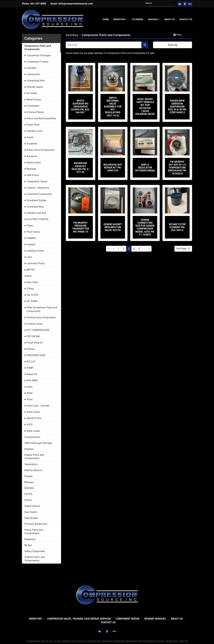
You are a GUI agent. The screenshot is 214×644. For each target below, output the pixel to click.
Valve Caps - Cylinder (38, 406)
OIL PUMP (32, 301)
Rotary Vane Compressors (41, 150)
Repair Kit (32, 374)
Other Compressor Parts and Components (42, 309)
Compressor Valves (37, 181)
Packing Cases (35, 324)
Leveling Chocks (35, 251)
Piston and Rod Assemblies (41, 118)
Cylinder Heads (35, 87)
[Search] (159, 3)
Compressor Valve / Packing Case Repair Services (79, 619)
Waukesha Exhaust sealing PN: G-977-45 (80, 168)
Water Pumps (34, 100)
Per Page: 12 (183, 249)
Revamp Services (155, 619)
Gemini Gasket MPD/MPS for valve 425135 (113, 227)
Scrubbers (32, 144)
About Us (169, 19)
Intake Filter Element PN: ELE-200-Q (177, 227)
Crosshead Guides (36, 200)
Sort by (173, 45)
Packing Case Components (41, 317)
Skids (30, 393)
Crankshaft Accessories (39, 194)
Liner (29, 257)
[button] (120, 19)
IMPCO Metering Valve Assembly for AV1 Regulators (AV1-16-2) (113, 107)
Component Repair (128, 619)
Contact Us (186, 19)
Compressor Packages (39, 55)
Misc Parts (32, 282)
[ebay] (190, 4)
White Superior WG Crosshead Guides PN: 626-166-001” (80, 107)
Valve (30, 399)
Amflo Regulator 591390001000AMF (146, 168)
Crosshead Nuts (35, 207)
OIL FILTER (32, 295)
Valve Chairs (33, 412)
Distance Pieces (35, 112)
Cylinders (138, 19)
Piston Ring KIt (35, 343)
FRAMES (31, 238)
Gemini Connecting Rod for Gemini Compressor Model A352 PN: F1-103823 (145, 227)
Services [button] (153, 19)
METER (31, 270)
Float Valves (33, 232)
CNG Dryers (33, 175)
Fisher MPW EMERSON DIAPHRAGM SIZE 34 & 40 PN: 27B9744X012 (177, 107)
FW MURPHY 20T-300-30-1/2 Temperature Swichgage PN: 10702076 (177, 168)
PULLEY (31, 362)
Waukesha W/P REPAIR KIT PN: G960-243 (113, 168)
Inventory (119, 19)
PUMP (30, 368)
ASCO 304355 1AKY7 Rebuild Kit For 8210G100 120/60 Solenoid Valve (145, 107)
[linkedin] (180, 4)
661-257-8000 (38, 4)
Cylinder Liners (35, 131)
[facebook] (185, 4)
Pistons (31, 349)
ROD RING (32, 380)
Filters (30, 226)
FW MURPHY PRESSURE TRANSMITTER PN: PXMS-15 (81, 227)
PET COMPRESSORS (38, 330)
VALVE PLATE (34, 418)
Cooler (30, 137)
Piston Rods (33, 125)
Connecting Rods (36, 81)
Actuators (32, 156)
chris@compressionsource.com (76, 4)
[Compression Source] (107, 595)
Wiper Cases (33, 431)
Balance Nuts (34, 163)
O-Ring (30, 289)
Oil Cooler (32, 93)
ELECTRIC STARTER (37, 219)
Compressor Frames (37, 62)
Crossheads (33, 106)
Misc (29, 276)
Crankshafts (33, 74)
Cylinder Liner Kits (36, 213)
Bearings (31, 169)
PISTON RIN (33, 336)
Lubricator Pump (36, 263)
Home (106, 19)
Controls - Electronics (38, 188)
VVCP (30, 425)
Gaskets (31, 244)
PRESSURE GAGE (36, 355)
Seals (30, 387)
